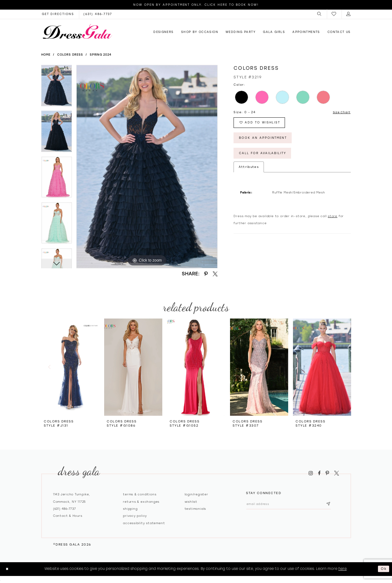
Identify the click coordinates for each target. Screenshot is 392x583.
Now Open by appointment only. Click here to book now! (196, 5)
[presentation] (70, 367)
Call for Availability (265, 157)
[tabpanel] (57, 88)
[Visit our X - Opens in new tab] (336, 473)
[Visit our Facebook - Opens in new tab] (319, 473)
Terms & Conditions (140, 494)
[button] (320, 14)
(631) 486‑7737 (65, 509)
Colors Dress (70, 55)
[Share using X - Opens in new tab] (215, 274)
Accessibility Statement (144, 523)
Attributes (249, 170)
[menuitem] (320, 14)
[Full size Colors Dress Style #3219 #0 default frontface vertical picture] (147, 167)
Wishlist (191, 502)
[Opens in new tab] (58, 14)
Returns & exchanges (141, 502)
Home (46, 55)
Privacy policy (135, 516)
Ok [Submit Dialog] (384, 569)
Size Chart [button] (341, 112)
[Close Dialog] (8, 569)
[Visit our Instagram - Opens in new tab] (311, 473)
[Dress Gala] (77, 31)
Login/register (196, 494)
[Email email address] (292, 504)
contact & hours (68, 516)
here (342, 569)
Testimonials (196, 509)
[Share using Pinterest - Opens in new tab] (206, 274)
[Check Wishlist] (334, 14)
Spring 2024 (101, 55)
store (333, 220)
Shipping (130, 509)
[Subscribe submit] (335, 504)
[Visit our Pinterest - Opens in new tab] (327, 473)
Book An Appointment (265, 140)
